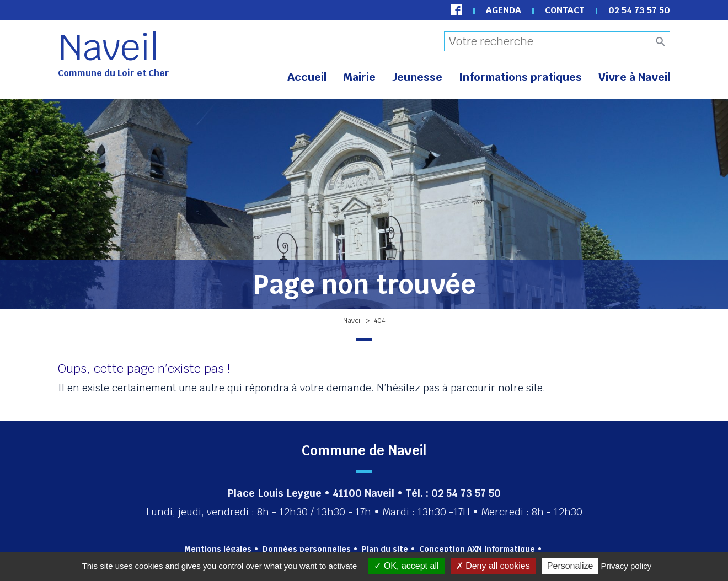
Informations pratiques (520, 77)
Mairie (359, 77)
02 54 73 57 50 (639, 10)
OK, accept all (406, 566)
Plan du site (385, 549)
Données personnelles (307, 549)
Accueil (307, 77)
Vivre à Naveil (634, 77)
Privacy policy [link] (627, 566)
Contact (565, 10)
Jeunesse (417, 77)
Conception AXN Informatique (477, 549)
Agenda (504, 10)
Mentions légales (218, 549)
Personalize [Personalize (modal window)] (570, 566)
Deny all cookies (493, 566)
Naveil (109, 47)
